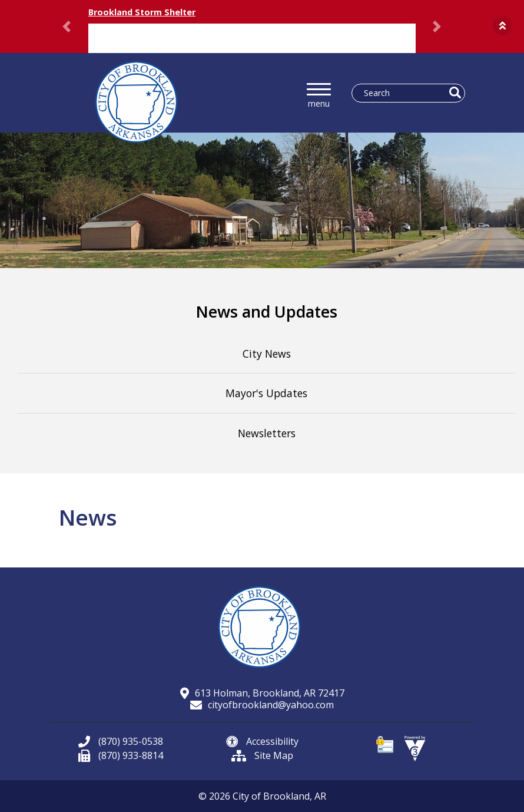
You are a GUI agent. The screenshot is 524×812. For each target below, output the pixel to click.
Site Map (262, 755)
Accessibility (262, 741)
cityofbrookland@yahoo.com (262, 705)
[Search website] (404, 93)
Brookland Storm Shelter (142, 12)
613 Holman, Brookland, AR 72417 (262, 693)
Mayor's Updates (266, 393)
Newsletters (267, 433)
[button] (503, 26)
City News (267, 354)
